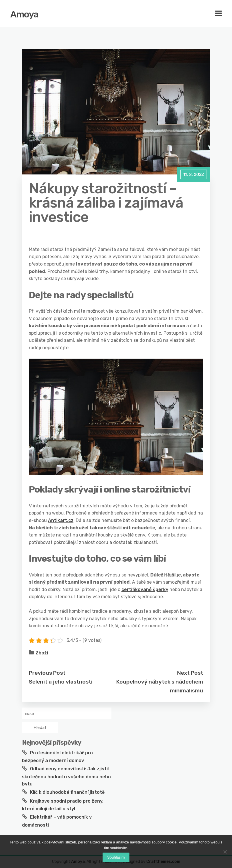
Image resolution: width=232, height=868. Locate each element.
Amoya (24, 14)
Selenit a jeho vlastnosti (61, 682)
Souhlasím (116, 857)
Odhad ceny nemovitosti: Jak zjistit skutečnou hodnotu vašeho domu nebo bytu (66, 776)
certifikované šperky (145, 589)
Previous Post (47, 673)
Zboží (42, 653)
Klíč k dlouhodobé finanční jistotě (67, 792)
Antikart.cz (61, 520)
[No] (225, 852)
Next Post (190, 673)
